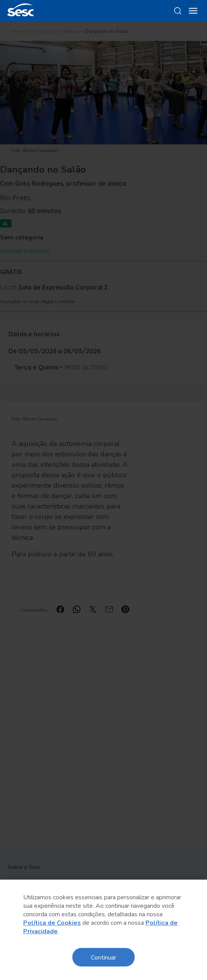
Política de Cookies (52, 923)
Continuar (103, 957)
